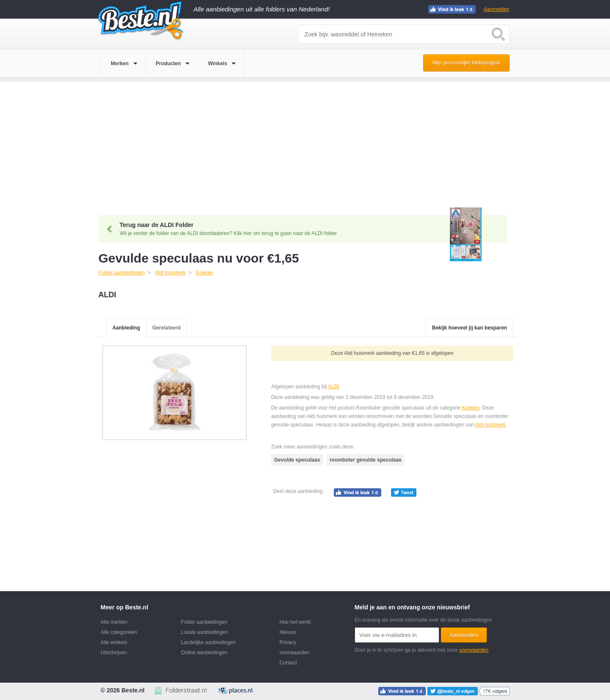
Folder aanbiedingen (204, 622)
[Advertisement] (305, 141)
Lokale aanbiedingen (204, 632)
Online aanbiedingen (204, 653)
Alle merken (114, 622)
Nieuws (288, 632)
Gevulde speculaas (297, 460)
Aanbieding (126, 328)
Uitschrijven (114, 653)
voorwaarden (474, 650)
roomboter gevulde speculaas (366, 460)
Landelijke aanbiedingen (208, 642)
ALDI (334, 387)
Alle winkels (114, 642)
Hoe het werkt (295, 622)
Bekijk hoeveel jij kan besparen (470, 328)
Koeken (471, 408)
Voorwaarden (295, 653)
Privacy (288, 642)
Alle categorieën (119, 632)
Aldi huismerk (491, 425)
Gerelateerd (167, 328)
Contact (288, 663)
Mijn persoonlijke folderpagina (466, 63)
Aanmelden (497, 9)
